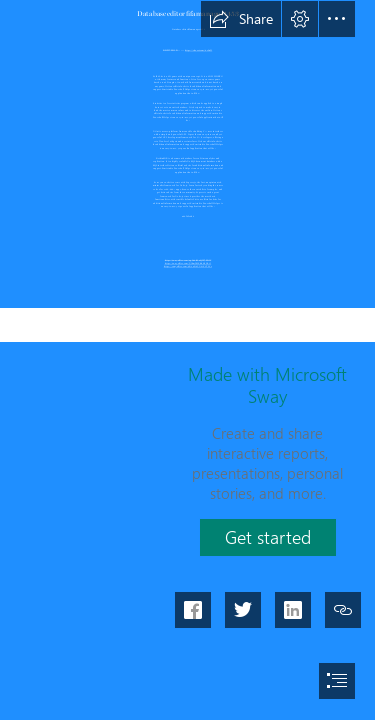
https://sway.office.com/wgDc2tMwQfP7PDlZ (187, 259)
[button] (241, 19)
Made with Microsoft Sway (267, 385)
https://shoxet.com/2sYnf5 (198, 49)
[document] (187, 360)
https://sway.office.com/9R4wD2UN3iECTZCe (187, 266)
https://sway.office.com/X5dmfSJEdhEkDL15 (187, 263)
